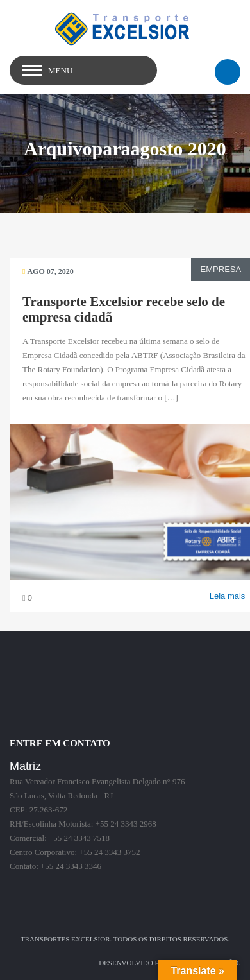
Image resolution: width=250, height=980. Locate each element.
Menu (60, 70)
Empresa (220, 269)
